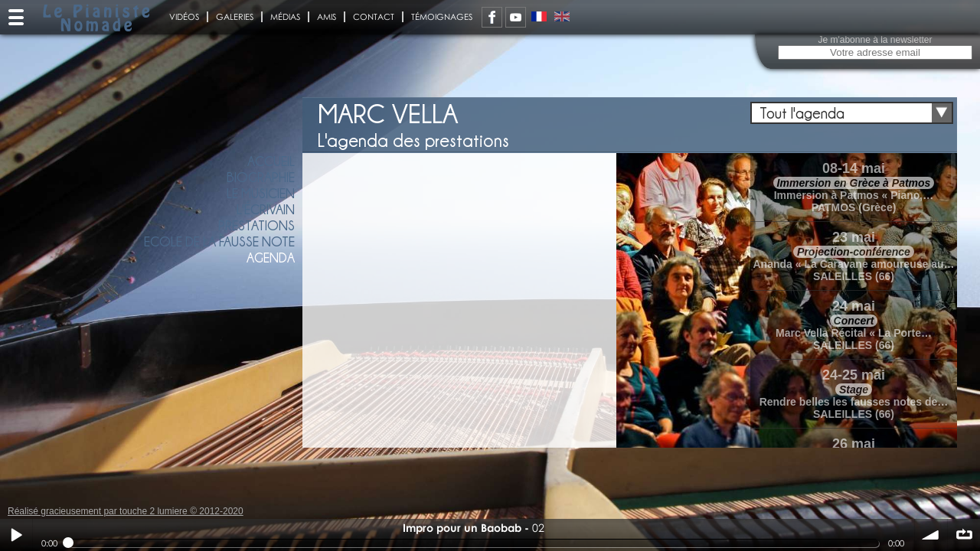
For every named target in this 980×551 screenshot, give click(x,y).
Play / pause (16, 535)
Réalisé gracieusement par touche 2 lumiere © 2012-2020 (126, 511)
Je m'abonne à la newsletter (875, 40)
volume (931, 535)
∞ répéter (964, 535)
